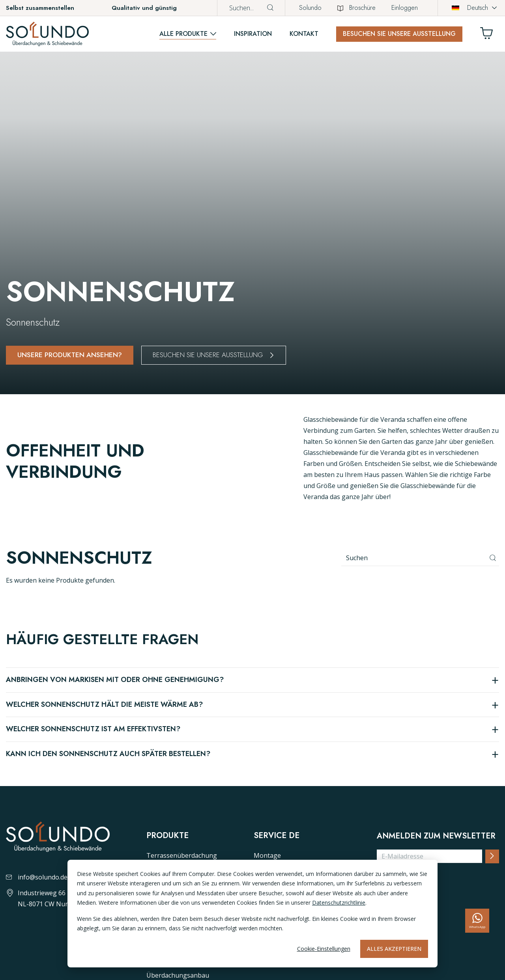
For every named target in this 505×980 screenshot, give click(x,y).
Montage (267, 855)
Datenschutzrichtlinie (339, 903)
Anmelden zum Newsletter (436, 836)
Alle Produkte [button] (183, 34)
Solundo (310, 8)
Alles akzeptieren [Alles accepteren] (394, 949)
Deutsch (470, 8)
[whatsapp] (477, 921)
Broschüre (356, 8)
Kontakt (304, 34)
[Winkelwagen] (490, 35)
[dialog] (252, 914)
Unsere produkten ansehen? (71, 355)
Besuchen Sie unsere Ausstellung (399, 34)
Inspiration (253, 34)
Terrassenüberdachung (182, 855)
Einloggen (405, 8)
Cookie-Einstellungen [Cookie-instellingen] (324, 949)
